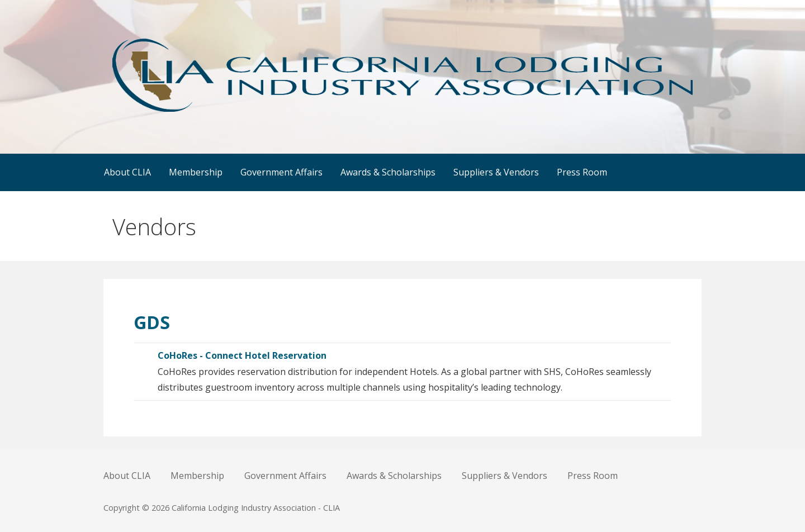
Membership (196, 172)
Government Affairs (281, 172)
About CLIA (127, 172)
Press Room (582, 172)
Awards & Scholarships (388, 172)
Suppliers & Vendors (496, 172)
